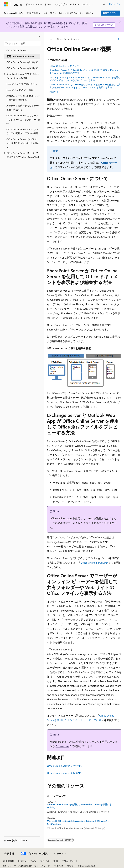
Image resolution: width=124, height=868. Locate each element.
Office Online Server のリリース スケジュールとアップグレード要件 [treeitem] (23, 119)
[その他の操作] (119, 39)
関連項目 (54, 92)
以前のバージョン (27, 861)
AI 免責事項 (8, 861)
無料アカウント (110, 13)
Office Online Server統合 (95, 563)
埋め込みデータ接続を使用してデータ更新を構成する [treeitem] (23, 98)
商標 (69, 866)
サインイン (114, 4)
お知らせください (104, 25)
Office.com (62, 746)
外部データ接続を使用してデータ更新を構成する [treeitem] (23, 108)
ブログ (44, 861)
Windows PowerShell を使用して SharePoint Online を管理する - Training (80, 806)
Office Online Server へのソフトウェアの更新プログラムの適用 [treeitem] (22, 131)
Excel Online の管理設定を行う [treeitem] (22, 84)
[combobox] (22, 43)
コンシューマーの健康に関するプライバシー (25, 866)
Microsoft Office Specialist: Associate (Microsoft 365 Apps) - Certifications (78, 822)
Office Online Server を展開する (65, 773)
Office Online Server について (64, 66)
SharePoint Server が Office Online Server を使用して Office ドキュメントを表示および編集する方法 (85, 72)
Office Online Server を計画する (65, 766)
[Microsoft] (6, 4)
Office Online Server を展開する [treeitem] (22, 68)
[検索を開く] (104, 4)
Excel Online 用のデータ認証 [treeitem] (21, 90)
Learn (50, 39)
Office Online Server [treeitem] (16, 50)
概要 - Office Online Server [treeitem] (20, 56)
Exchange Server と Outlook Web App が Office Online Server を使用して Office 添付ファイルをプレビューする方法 (85, 79)
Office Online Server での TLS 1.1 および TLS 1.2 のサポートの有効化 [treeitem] (23, 143)
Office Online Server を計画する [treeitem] (22, 62)
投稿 (56, 861)
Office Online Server (67, 39)
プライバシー (68, 861)
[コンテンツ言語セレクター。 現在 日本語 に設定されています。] (9, 854)
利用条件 (59, 866)
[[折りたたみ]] (40, 37)
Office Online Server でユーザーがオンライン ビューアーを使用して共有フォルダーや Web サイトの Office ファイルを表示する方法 (85, 86)
